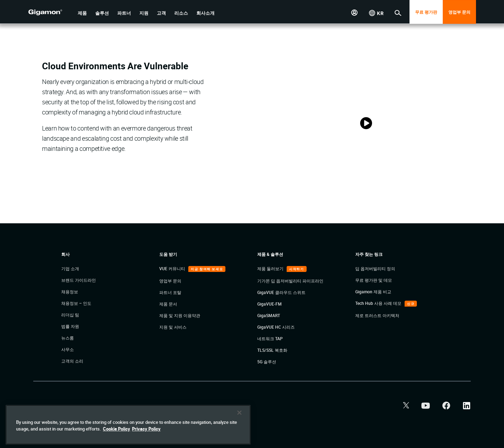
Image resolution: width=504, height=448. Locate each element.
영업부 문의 (459, 12)
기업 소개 (70, 268)
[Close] (239, 413)
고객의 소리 (72, 361)
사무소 (68, 349)
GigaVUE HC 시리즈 (276, 327)
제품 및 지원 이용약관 (180, 315)
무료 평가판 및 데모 (374, 280)
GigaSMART (269, 315)
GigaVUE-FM (269, 304)
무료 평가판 (426, 12)
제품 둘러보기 (271, 268)
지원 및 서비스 (173, 327)
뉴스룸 (68, 338)
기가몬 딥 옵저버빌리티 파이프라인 (290, 281)
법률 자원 (70, 326)
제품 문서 (168, 304)
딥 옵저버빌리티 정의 (375, 268)
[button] (82, 13)
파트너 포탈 (170, 292)
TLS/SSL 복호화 (272, 350)
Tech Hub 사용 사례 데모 (379, 303)
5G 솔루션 (267, 362)
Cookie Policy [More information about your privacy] (117, 429)
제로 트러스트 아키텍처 (377, 315)
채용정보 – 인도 (76, 303)
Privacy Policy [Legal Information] (146, 429)
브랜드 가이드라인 (79, 280)
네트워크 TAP (270, 338)
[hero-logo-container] (50, 13)
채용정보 (70, 292)
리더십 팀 (70, 315)
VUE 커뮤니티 (173, 268)
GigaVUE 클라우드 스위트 (281, 292)
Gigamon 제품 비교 (373, 292)
